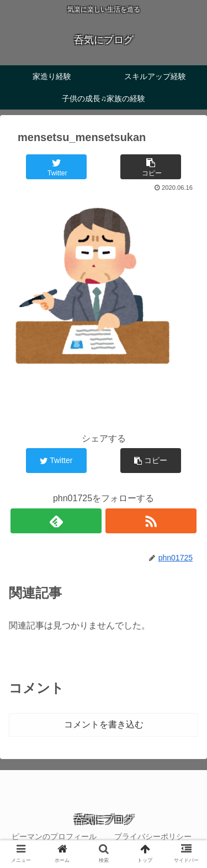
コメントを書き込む (104, 724)
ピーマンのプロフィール (54, 836)
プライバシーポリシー (153, 836)
